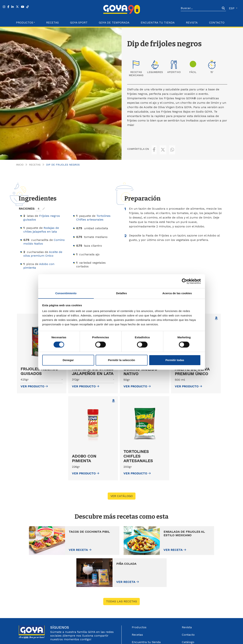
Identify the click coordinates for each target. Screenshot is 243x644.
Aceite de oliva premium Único (43, 249)
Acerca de (139, 620)
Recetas (52, 23)
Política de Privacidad (170, 636)
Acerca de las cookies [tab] (177, 293)
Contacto (217, 23)
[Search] (201, 8)
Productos (139, 590)
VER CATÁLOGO (122, 491)
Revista (192, 23)
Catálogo (188, 605)
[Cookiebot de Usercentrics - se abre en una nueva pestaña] (185, 281)
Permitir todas (175, 360)
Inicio (20, 160)
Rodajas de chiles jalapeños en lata (41, 225)
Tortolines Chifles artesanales (93, 213)
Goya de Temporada (114, 23)
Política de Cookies (196, 636)
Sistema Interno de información (195, 614)
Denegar (68, 360)
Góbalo (137, 636)
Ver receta (59, 545)
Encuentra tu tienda (146, 605)
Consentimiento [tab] (66, 293)
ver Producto (34, 381)
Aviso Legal (149, 636)
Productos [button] (25, 23)
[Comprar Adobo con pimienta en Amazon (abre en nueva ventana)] (113, 396)
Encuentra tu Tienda (158, 23)
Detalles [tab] (121, 293)
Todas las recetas (122, 565)
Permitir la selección (122, 360)
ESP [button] (232, 8)
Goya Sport (79, 23)
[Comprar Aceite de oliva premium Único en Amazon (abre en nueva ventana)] (216, 313)
